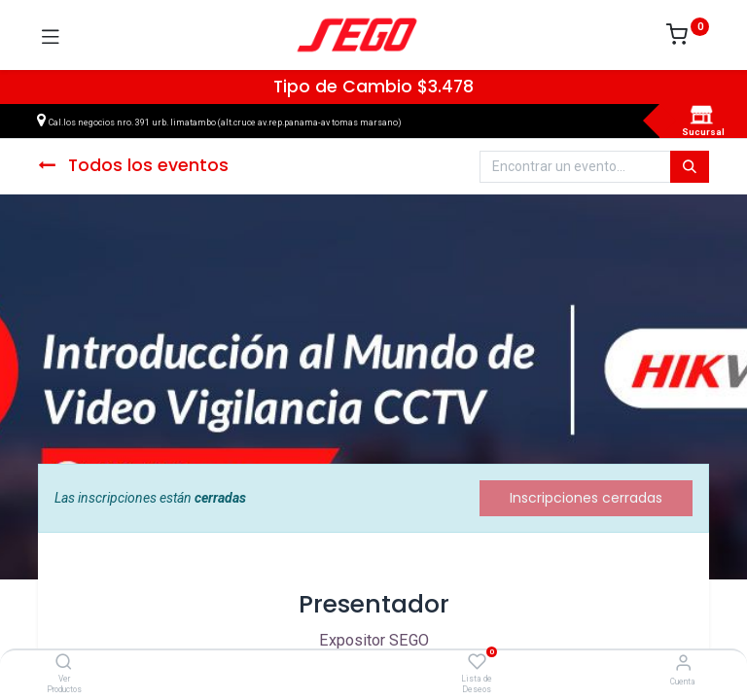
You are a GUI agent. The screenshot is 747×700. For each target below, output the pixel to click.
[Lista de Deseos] (477, 662)
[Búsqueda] (690, 167)
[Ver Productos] (64, 663)
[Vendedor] (683, 663)
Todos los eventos (133, 165)
